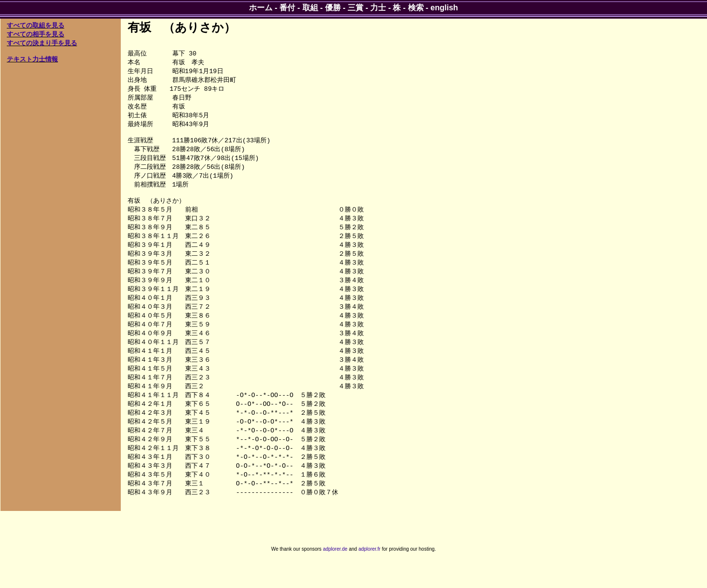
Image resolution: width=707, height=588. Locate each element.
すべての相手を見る (36, 34)
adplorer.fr (369, 577)
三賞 (355, 8)
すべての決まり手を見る (42, 43)
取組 (310, 8)
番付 (287, 8)
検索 (416, 8)
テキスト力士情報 (32, 59)
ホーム (261, 8)
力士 (378, 8)
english (444, 8)
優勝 (333, 8)
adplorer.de (335, 577)
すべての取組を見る (36, 25)
